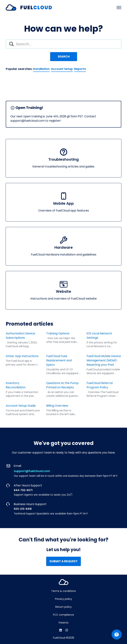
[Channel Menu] (117, 634)
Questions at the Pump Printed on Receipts (62, 385)
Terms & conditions (64, 591)
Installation (41, 69)
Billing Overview (57, 406)
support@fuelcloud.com (32, 471)
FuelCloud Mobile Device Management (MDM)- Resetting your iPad (104, 360)
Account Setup (62, 69)
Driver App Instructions (22, 356)
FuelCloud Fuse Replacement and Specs (59, 360)
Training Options (58, 333)
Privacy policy (64, 599)
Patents (64, 623)
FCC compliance (64, 615)
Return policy (64, 607)
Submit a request (64, 561)
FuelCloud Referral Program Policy (100, 385)
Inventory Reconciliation (16, 385)
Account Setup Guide (21, 406)
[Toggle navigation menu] (119, 8)
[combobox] (64, 44)
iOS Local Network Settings (99, 336)
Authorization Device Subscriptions (20, 336)
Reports (80, 69)
